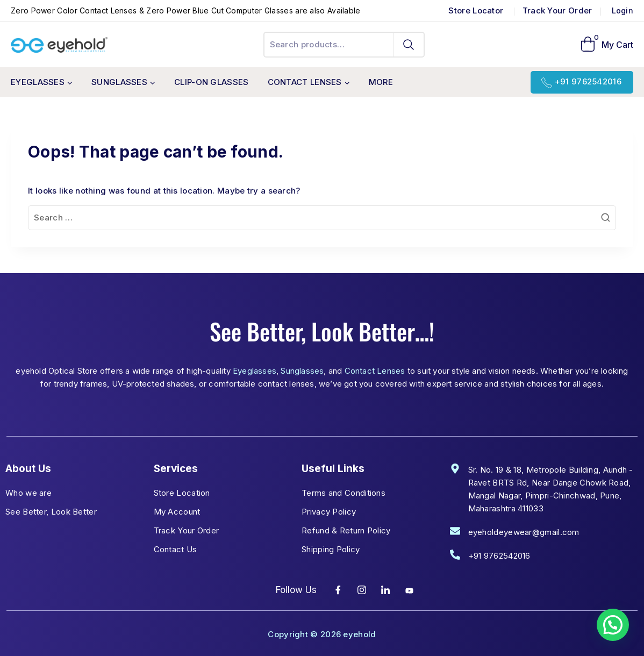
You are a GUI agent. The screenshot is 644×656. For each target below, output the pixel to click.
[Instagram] (362, 590)
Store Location (182, 493)
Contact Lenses (375, 371)
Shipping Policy (331, 549)
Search (409, 44)
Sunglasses (302, 371)
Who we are (28, 493)
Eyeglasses (255, 371)
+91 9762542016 (588, 81)
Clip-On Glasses (212, 82)
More (381, 82)
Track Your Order (557, 10)
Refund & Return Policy (346, 530)
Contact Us (176, 549)
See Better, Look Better (51, 512)
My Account (177, 512)
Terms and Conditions (344, 493)
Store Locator (477, 10)
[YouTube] (410, 590)
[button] (613, 625)
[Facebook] (338, 590)
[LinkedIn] (386, 590)
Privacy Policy (329, 512)
